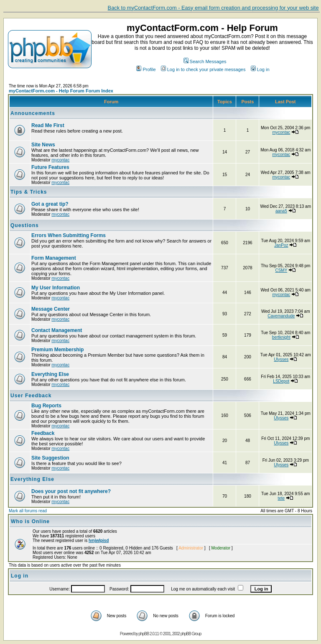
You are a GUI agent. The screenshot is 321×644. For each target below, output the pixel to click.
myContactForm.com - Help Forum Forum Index (61, 91)
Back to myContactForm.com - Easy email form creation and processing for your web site (213, 8)
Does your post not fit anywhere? (71, 491)
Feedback (43, 433)
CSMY (281, 270)
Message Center (51, 309)
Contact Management (57, 330)
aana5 (281, 211)
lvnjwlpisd (99, 540)
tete (281, 498)
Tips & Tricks (29, 192)
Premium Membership (57, 350)
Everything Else (50, 374)
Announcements (33, 113)
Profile (146, 69)
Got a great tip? (50, 204)
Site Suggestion (50, 458)
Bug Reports (46, 406)
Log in (260, 69)
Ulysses (281, 359)
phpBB (144, 634)
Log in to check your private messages (203, 69)
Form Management (54, 258)
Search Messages (205, 61)
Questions (25, 225)
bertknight (281, 337)
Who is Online (30, 521)
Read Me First (48, 125)
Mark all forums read (28, 511)
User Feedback (31, 396)
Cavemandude (281, 316)
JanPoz (281, 245)
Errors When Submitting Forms (69, 235)
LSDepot (281, 381)
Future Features (50, 167)
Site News (43, 145)
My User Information (56, 288)
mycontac (281, 132)
